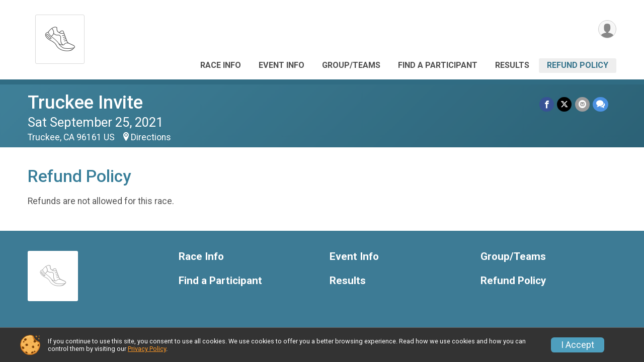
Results (512, 65)
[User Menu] (607, 29)
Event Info (281, 65)
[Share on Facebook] (547, 104)
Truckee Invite (85, 102)
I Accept (578, 345)
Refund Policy (578, 65)
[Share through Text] (600, 104)
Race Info (221, 65)
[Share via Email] (582, 104)
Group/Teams (351, 65)
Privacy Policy (147, 349)
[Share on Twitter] (565, 104)
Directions (151, 137)
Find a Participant (438, 65)
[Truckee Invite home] (60, 36)
